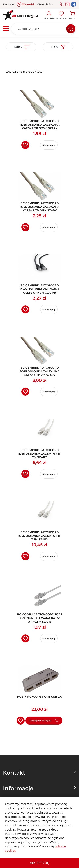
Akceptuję (39, 863)
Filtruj (58, 47)
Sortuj (22, 47)
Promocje (8, 4)
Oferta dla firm (45, 4)
